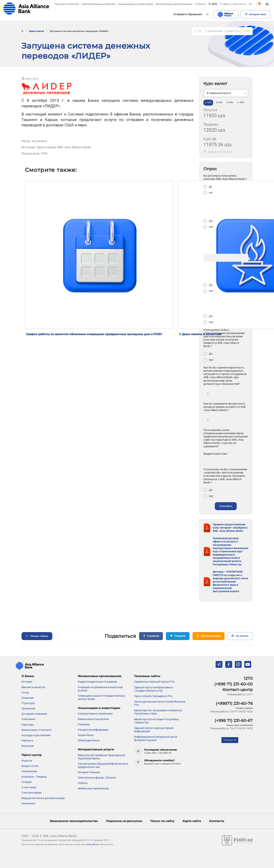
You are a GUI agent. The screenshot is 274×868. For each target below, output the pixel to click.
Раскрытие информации (93, 730)
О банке (28, 676)
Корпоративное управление (95, 714)
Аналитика (28, 803)
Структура (28, 703)
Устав (25, 692)
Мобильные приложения (93, 788)
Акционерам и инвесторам (99, 708)
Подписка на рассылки (124, 821)
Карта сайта (192, 821)
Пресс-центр (36, 31)
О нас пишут (29, 787)
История (27, 682)
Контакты (217, 821)
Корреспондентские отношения (97, 682)
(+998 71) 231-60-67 (234, 720)
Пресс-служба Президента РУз (153, 696)
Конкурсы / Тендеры (34, 776)
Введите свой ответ (215, 454)
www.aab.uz (92, 844)
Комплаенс (28, 719)
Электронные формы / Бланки (97, 778)
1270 (248, 678)
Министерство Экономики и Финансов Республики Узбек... (158, 712)
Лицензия (28, 698)
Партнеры (28, 724)
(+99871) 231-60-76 (234, 703)
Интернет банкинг (89, 772)
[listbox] (226, 93)
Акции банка (86, 735)
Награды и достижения (36, 735)
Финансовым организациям (100, 676)
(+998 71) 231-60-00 (233, 684)
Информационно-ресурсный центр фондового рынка (156, 738)
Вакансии (28, 746)
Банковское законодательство (74, 821)
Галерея (27, 782)
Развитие (84, 724)
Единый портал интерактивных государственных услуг (154, 689)
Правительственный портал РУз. (155, 682)
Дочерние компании (34, 714)
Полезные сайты (147, 676)
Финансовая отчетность (37, 730)
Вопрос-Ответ (30, 766)
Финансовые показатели (93, 719)
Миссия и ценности (33, 687)
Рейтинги (27, 741)
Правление (28, 708)
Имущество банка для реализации (43, 798)
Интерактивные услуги (96, 749)
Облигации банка (89, 740)
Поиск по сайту (162, 821)
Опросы (83, 783)
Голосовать (226, 506)
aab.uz (26, 8)
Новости (27, 760)
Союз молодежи (32, 793)
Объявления (29, 771)
